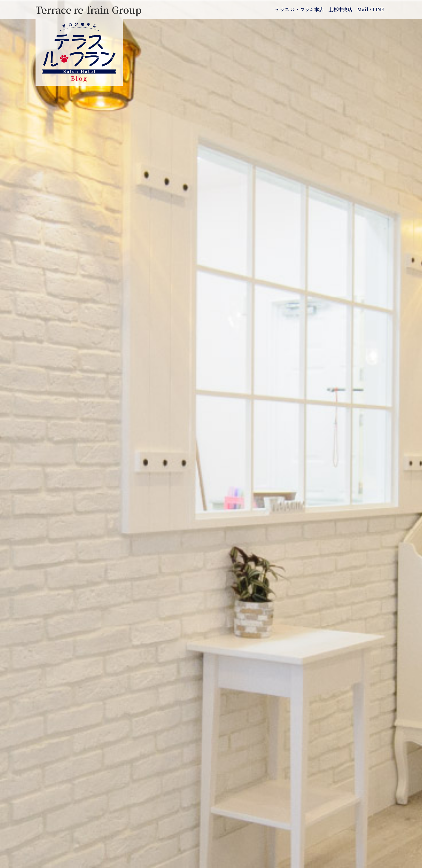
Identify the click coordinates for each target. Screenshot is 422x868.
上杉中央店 (341, 9)
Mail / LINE (371, 9)
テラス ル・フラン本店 (299, 9)
